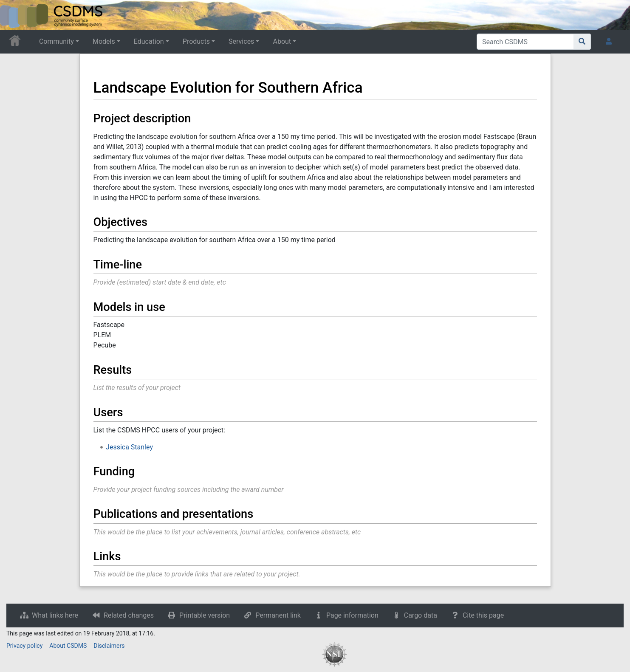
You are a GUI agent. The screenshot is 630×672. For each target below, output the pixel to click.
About (282, 41)
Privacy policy (24, 646)
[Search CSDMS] (525, 42)
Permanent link (278, 615)
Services (241, 41)
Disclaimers (109, 646)
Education (149, 41)
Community (57, 41)
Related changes (129, 615)
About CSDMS (68, 646)
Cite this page (483, 615)
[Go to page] (582, 42)
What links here (55, 615)
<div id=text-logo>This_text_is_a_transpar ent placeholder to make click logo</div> (14, 15)
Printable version (205, 615)
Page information (352, 615)
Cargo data (421, 615)
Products (196, 41)
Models (104, 41)
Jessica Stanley (129, 447)
